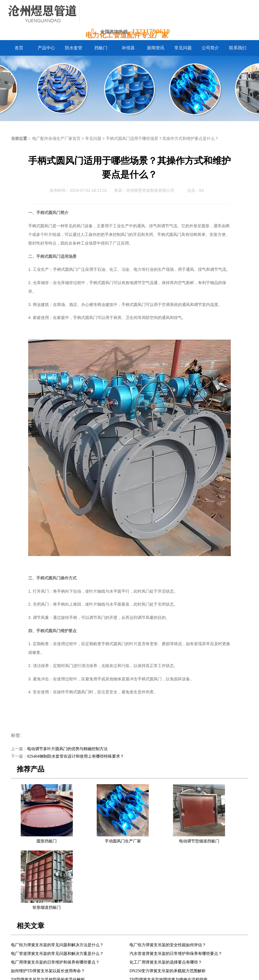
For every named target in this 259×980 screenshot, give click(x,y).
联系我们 (203, 936)
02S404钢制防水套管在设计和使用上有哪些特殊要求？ (76, 756)
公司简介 (182, 936)
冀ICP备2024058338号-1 (98, 971)
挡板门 (107, 936)
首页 (52, 936)
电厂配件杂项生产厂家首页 (56, 139)
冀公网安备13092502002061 (145, 971)
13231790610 (151, 31)
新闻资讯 (142, 936)
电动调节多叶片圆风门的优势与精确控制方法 (67, 749)
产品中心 (68, 936)
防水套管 (88, 936)
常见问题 (93, 139)
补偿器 (123, 936)
